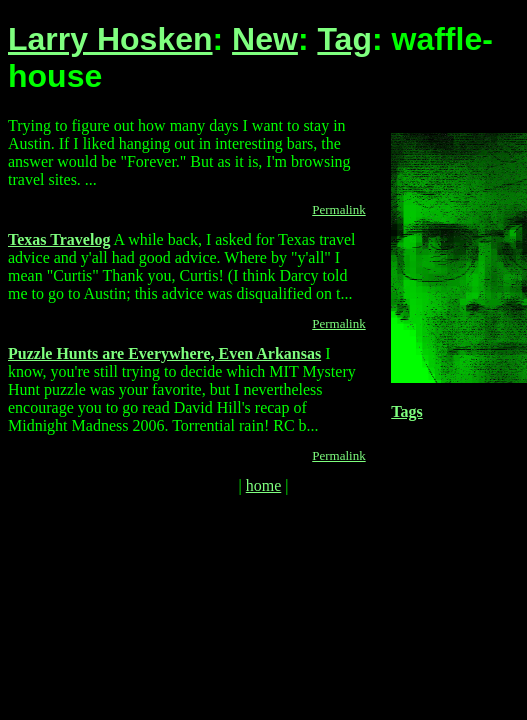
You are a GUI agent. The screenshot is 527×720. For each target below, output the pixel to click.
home (264, 485)
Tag (344, 39)
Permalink (338, 209)
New (265, 39)
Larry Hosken (110, 39)
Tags (406, 411)
